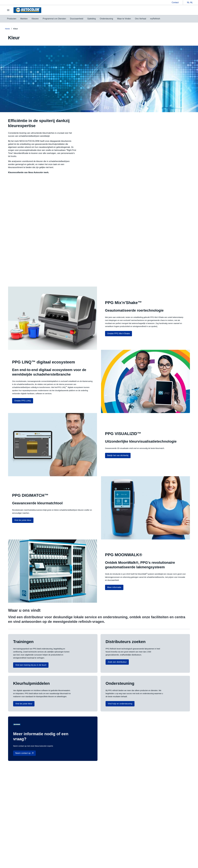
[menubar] (84, 19)
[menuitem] (12, 19)
